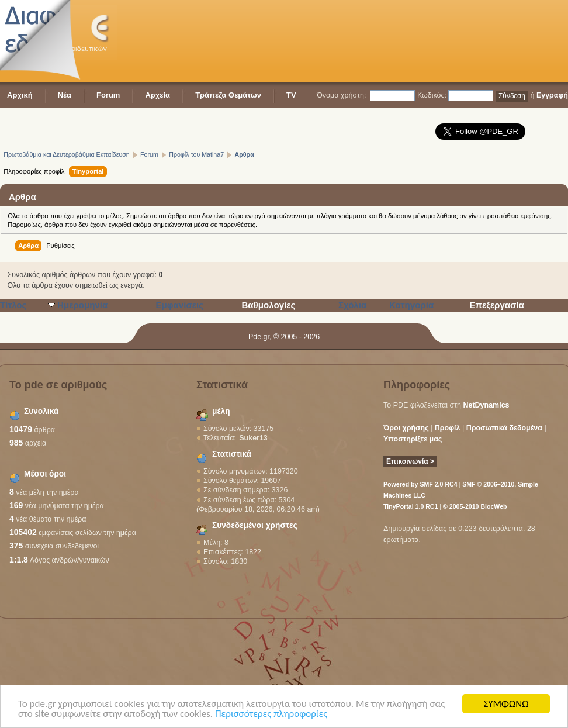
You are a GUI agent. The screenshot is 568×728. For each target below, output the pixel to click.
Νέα (65, 95)
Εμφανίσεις (179, 305)
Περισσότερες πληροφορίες (271, 714)
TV (291, 95)
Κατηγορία (411, 305)
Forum (108, 95)
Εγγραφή (552, 95)
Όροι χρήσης (406, 428)
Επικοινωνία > (410, 461)
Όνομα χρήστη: (341, 95)
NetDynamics (486, 405)
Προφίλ (448, 428)
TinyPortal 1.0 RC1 (411, 506)
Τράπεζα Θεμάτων (228, 95)
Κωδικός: (432, 95)
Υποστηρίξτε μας (413, 439)
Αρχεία (157, 95)
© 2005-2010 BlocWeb (475, 506)
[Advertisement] (181, 42)
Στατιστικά (232, 454)
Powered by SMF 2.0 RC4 (420, 484)
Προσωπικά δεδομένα (504, 428)
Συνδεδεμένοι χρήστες (255, 525)
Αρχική (20, 95)
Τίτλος (13, 305)
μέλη (221, 411)
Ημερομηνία (82, 305)
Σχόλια (352, 305)
